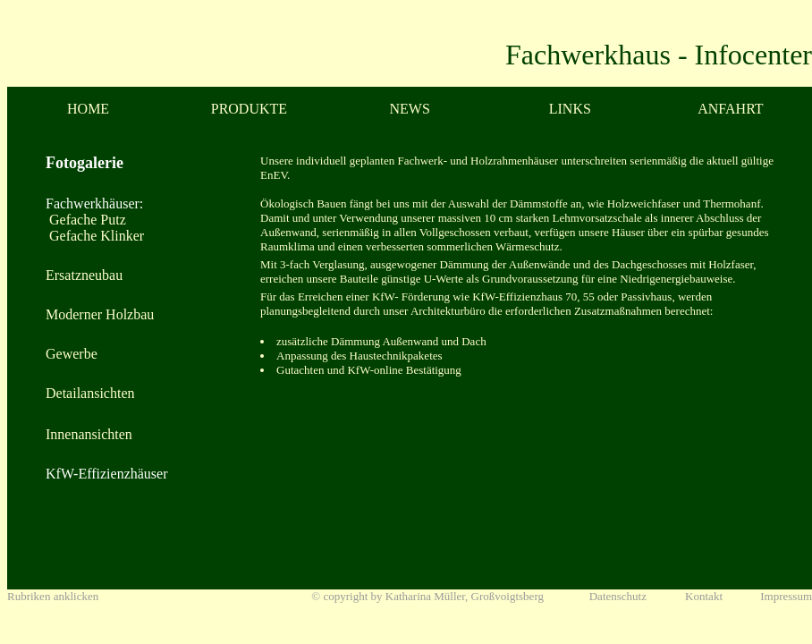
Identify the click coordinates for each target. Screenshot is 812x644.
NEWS (410, 109)
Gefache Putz (86, 220)
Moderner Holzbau (100, 314)
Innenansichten (89, 434)
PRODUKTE (249, 109)
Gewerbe (72, 354)
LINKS (570, 109)
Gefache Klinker (95, 236)
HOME (88, 109)
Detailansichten (90, 393)
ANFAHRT (730, 109)
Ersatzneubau (84, 275)
